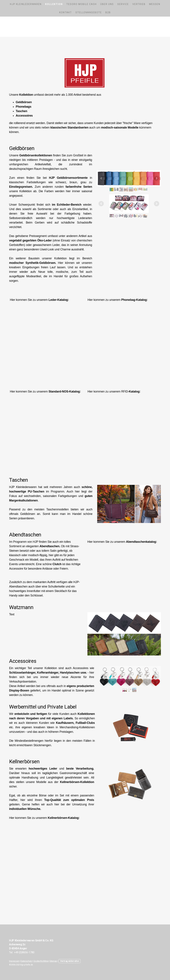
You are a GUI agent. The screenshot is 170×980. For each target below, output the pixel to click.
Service (123, 4)
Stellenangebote (89, 12)
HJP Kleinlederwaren (26, 4)
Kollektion (54, 4)
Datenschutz (26, 961)
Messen (155, 4)
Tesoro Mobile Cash (82, 4)
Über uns (107, 4)
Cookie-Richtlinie (41, 961)
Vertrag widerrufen (70, 961)
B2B (108, 12)
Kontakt (66, 12)
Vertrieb (139, 4)
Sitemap (53, 961)
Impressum (14, 961)
